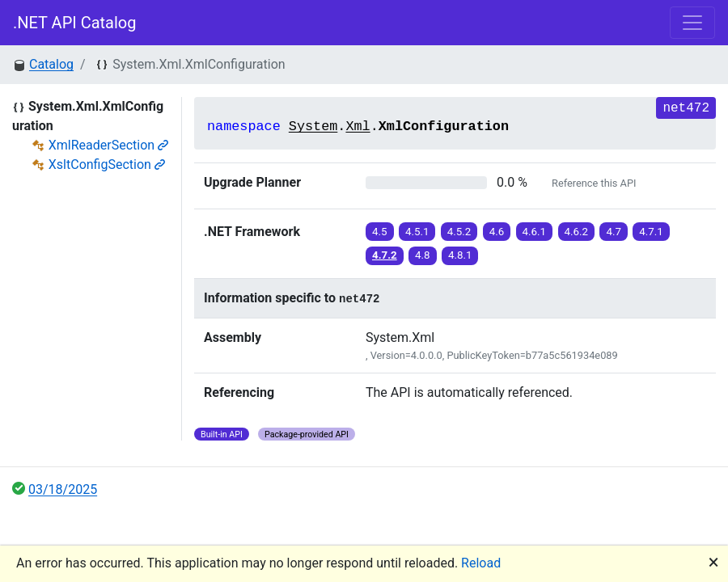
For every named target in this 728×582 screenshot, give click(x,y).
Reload (481, 563)
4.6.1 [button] (535, 232)
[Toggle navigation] (692, 23)
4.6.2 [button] (577, 232)
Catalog (51, 64)
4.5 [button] (380, 232)
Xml (358, 127)
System (313, 127)
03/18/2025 (63, 489)
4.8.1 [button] (460, 255)
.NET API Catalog (75, 23)
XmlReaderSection (108, 145)
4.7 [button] (614, 232)
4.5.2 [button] (459, 232)
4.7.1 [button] (651, 232)
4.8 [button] (423, 255)
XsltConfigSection (107, 164)
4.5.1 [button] (417, 232)
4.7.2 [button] (385, 255)
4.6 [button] (497, 232)
